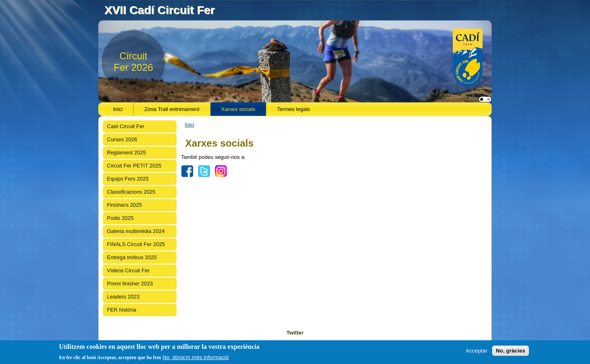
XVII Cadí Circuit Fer (160, 10)
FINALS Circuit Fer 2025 (136, 244)
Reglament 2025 (126, 153)
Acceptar (477, 351)
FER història (122, 310)
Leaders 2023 (123, 297)
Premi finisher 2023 (130, 284)
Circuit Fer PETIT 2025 (134, 166)
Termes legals (293, 109)
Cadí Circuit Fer (126, 126)
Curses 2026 (122, 139)
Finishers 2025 (124, 205)
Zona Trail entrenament (172, 109)
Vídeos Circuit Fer (128, 270)
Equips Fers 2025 (128, 179)
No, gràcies (511, 351)
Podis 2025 (120, 218)
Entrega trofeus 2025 (132, 257)
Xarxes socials (238, 109)
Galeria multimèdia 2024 (136, 231)
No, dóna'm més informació (196, 358)
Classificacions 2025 (131, 192)
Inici (118, 109)
